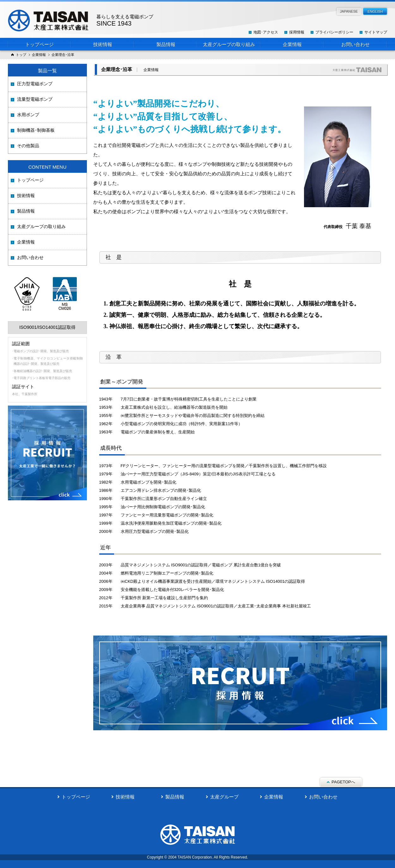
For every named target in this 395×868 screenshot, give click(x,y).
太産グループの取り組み (229, 44)
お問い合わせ (355, 44)
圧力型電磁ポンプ (35, 84)
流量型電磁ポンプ (35, 99)
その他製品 (28, 146)
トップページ (39, 44)
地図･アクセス (266, 32)
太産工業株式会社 (81, 21)
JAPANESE (349, 11)
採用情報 (297, 32)
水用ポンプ (28, 115)
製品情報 (166, 44)
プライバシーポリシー (334, 32)
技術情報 (103, 44)
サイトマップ (376, 32)
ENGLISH (375, 11)
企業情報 (292, 44)
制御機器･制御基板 (36, 130)
